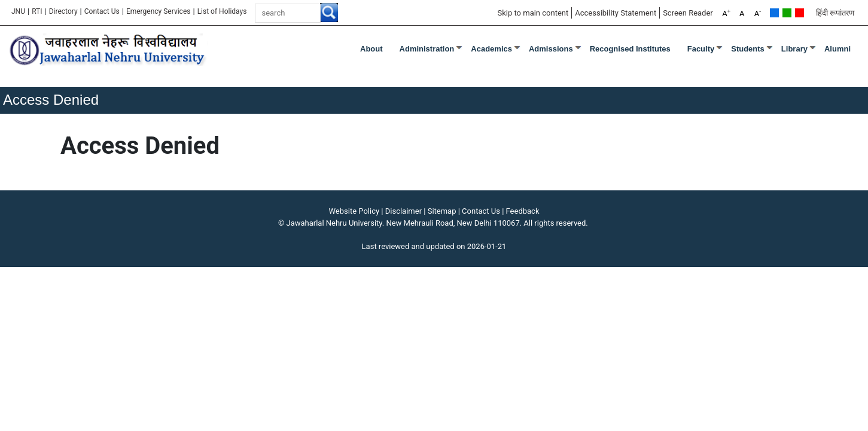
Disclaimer (403, 211)
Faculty (701, 49)
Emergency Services (159, 11)
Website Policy (354, 211)
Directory (63, 11)
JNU (18, 11)
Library (794, 49)
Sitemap (442, 211)
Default (774, 13)
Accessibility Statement (616, 13)
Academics (491, 49)
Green (787, 13)
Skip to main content (533, 13)
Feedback (523, 211)
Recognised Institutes (630, 49)
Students (748, 49)
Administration (427, 49)
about (371, 49)
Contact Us (102, 11)
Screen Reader (688, 13)
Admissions (551, 49)
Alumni (837, 49)
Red (800, 13)
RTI (37, 11)
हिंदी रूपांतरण (835, 13)
